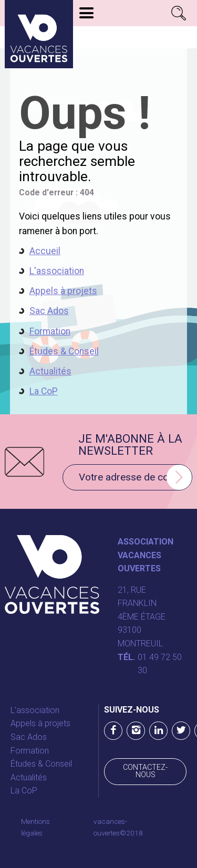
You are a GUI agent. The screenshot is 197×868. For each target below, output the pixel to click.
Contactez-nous (145, 771)
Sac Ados (49, 311)
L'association (57, 271)
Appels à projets (63, 291)
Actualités (50, 371)
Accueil (45, 251)
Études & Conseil (64, 351)
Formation (50, 331)
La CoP (44, 391)
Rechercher (179, 13)
